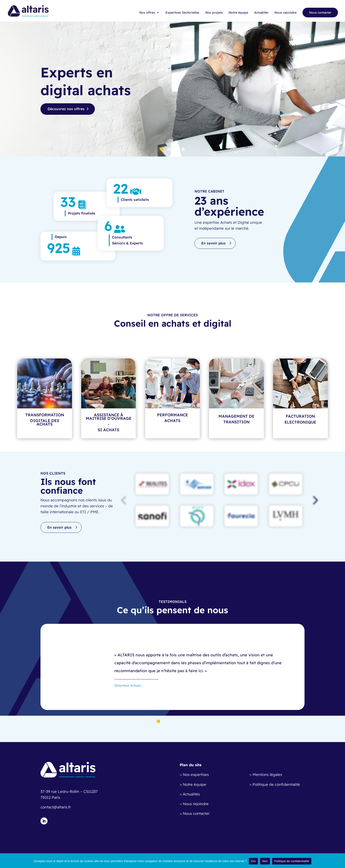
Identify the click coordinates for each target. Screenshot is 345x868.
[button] (314, 500)
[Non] (339, 861)
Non (265, 861)
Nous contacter (320, 13)
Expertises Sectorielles (182, 13)
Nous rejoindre (285, 13)
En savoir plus (213, 243)
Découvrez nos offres (66, 109)
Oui (253, 861)
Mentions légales (267, 774)
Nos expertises (196, 774)
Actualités (261, 13)
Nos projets (214, 13)
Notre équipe (238, 13)
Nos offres (147, 13)
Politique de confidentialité (276, 784)
